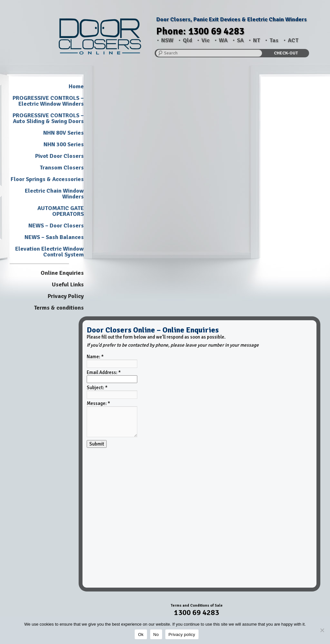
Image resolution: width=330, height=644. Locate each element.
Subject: (97, 388)
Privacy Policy (66, 296)
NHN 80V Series (63, 133)
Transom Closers (62, 168)
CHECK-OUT (286, 53)
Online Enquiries (62, 273)
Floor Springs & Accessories (47, 179)
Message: (98, 403)
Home (76, 86)
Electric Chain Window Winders (54, 194)
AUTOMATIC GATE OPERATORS (61, 211)
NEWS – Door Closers (56, 226)
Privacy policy (182, 634)
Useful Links (68, 284)
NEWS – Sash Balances (54, 237)
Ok (141, 634)
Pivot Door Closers (59, 156)
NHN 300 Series (64, 144)
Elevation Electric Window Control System (49, 252)
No (156, 634)
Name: (95, 357)
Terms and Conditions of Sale (197, 606)
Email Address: (104, 372)
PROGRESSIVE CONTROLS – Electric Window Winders (48, 101)
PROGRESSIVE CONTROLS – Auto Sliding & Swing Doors (48, 118)
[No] (322, 630)
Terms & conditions (59, 308)
